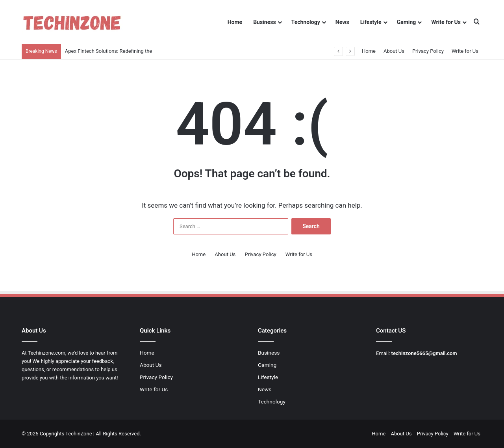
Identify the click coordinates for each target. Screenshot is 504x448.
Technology (306, 22)
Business (264, 22)
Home (235, 22)
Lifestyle (371, 22)
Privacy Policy (428, 51)
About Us (394, 51)
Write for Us (446, 22)
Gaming (407, 22)
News (342, 22)
